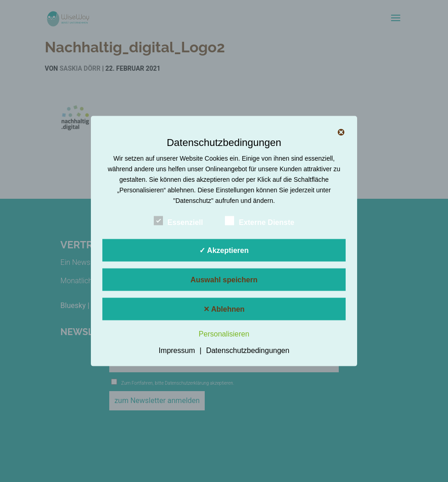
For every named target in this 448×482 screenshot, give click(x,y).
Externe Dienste (260, 221)
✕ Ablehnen (224, 309)
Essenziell (178, 221)
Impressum (177, 350)
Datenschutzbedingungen (248, 350)
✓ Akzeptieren (224, 250)
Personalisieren (224, 334)
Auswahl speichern (224, 280)
